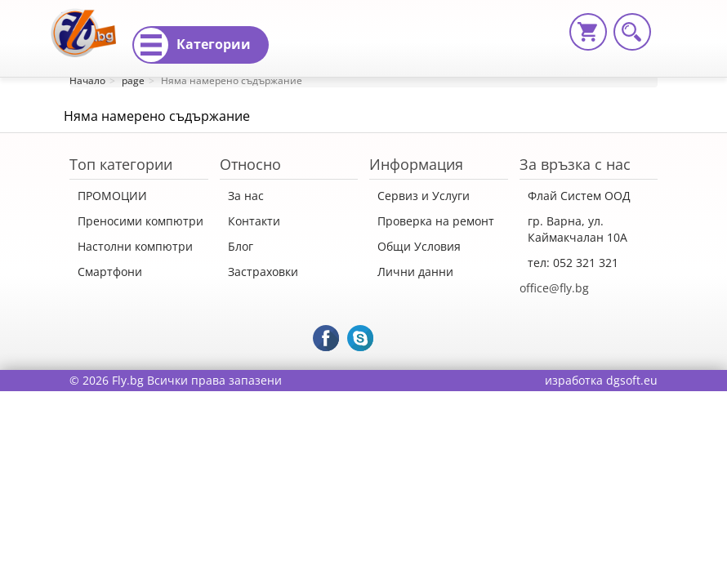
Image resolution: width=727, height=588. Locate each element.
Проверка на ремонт (436, 221)
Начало (87, 80)
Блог (241, 246)
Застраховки (263, 272)
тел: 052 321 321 (573, 263)
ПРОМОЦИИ (112, 196)
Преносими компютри (140, 221)
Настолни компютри (135, 246)
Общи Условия (419, 246)
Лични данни (415, 272)
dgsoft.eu (632, 380)
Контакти (254, 221)
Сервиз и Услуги (424, 196)
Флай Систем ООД (579, 196)
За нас (246, 196)
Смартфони (110, 272)
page (133, 80)
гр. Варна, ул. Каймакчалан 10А (578, 229)
